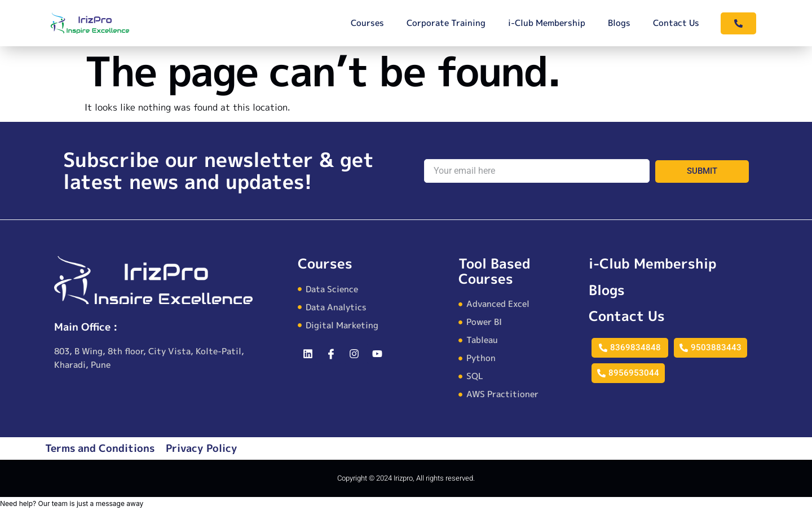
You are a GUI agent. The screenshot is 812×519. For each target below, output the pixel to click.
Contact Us (676, 23)
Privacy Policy (202, 448)
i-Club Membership (547, 23)
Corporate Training (446, 23)
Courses (367, 23)
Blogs (619, 23)
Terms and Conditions (100, 448)
